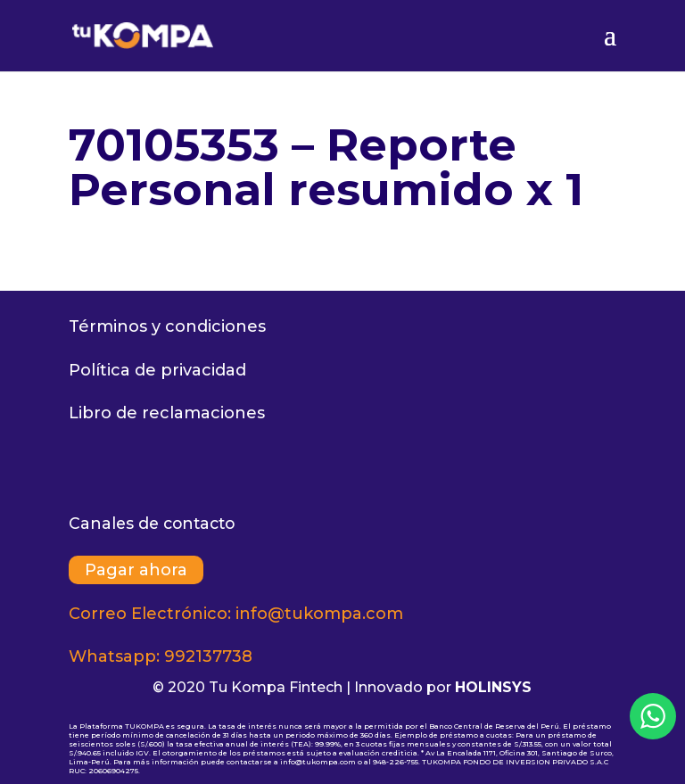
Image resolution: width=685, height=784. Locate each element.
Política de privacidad (157, 370)
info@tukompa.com (319, 614)
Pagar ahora (136, 570)
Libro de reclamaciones (167, 413)
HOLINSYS (493, 687)
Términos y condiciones (167, 326)
